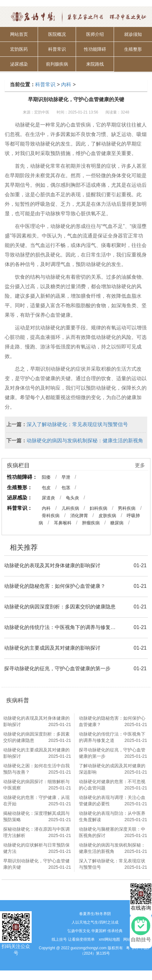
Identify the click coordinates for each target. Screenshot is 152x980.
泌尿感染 (19, 64)
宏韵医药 (19, 49)
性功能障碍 (95, 49)
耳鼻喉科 (63, 523)
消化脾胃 (79, 516)
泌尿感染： (20, 498)
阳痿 (46, 477)
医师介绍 (95, 34)
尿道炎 (48, 498)
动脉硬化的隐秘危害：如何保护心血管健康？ (55, 586)
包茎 (66, 488)
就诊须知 (133, 34)
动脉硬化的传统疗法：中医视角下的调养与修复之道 (62, 627)
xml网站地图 (109, 939)
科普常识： (20, 508)
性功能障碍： (22, 477)
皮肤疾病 (107, 516)
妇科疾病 (98, 508)
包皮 (46, 488)
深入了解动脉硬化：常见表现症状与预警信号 (77, 424)
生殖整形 (133, 49)
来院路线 (95, 64)
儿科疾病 (70, 508)
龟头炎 (73, 498)
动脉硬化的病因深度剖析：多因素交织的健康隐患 (60, 607)
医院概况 (57, 34)
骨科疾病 (51, 516)
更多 (140, 465)
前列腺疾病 (57, 64)
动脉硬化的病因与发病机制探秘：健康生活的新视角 (85, 441)
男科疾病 (127, 508)
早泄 (66, 477)
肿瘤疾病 (91, 523)
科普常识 (57, 49)
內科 (66, 84)
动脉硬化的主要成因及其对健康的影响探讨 (52, 648)
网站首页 (19, 34)
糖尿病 (117, 523)
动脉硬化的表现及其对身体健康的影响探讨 (52, 565)
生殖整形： (20, 487)
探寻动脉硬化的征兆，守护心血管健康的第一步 (57, 668)
